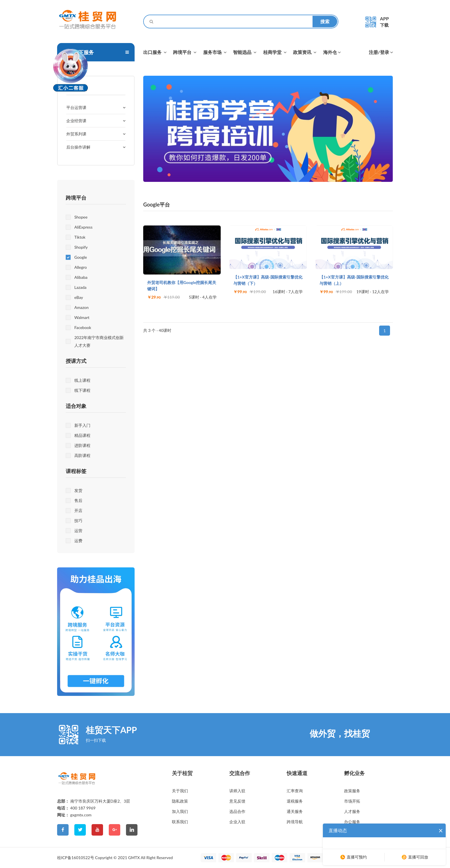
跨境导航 (295, 822)
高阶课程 (82, 455)
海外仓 (332, 52)
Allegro (81, 267)
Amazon (82, 307)
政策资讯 (305, 52)
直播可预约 (357, 857)
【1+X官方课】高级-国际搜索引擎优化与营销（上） (354, 280)
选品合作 (237, 811)
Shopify (81, 247)
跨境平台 (185, 52)
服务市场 (215, 52)
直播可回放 (418, 857)
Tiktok (80, 237)
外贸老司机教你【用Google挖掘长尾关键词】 (182, 286)
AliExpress (83, 227)
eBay (79, 297)
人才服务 (352, 811)
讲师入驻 (237, 791)
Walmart (82, 317)
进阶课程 (82, 445)
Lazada (80, 287)
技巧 (78, 520)
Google (81, 257)
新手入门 (82, 425)
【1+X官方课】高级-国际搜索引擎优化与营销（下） (268, 280)
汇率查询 (295, 791)
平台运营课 (76, 107)
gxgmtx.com (81, 815)
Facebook (83, 327)
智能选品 (245, 52)
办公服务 (352, 822)
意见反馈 (237, 801)
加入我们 (180, 811)
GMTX (134, 858)
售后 (78, 500)
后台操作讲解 (78, 147)
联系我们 (180, 822)
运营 (78, 531)
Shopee (81, 217)
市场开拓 (352, 801)
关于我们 (180, 791)
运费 (78, 541)
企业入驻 (237, 822)
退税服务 (295, 801)
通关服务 (295, 811)
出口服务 (155, 52)
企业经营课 (76, 121)
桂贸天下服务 (78, 52)
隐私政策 (180, 801)
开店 (78, 510)
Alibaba (81, 277)
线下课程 (82, 390)
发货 (78, 490)
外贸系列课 (76, 134)
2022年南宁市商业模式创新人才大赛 (99, 341)
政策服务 (352, 791)
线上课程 (82, 380)
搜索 (325, 21)
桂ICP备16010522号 (76, 858)
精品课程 (82, 435)
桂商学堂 (275, 52)
